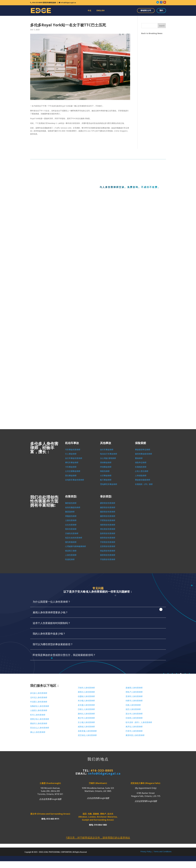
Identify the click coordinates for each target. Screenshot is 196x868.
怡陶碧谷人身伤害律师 (40, 706)
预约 (161, 10)
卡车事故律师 (71, 467)
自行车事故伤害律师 (74, 458)
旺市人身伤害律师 (38, 715)
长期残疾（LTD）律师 (144, 484)
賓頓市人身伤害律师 (39, 724)
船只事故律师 (106, 480)
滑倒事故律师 (106, 463)
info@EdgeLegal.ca (68, 3)
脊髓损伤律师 (71, 516)
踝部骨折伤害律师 (108, 503)
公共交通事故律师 (73, 471)
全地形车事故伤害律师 (75, 480)
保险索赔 (141, 443)
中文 (90, 11)
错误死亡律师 (71, 551)
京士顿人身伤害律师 (86, 722)
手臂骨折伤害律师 (108, 520)
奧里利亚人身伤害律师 (135, 735)
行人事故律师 (71, 454)
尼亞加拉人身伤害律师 (87, 735)
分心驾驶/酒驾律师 (108, 458)
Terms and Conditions (162, 851)
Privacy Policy (146, 851)
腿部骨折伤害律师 (108, 516)
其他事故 (106, 443)
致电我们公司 (146, 10)
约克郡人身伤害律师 (39, 702)
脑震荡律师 (70, 512)
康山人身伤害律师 (38, 732)
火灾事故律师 (106, 476)
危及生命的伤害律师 (74, 538)
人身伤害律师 (71, 555)
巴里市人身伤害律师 (134, 731)
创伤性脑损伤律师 (73, 507)
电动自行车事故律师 (109, 454)
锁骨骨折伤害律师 (108, 538)
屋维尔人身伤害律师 (86, 692)
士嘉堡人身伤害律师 (39, 710)
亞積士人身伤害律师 (86, 709)
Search (162, 26)
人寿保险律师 (141, 476)
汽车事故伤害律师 (73, 450)
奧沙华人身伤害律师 (86, 718)
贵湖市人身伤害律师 (134, 696)
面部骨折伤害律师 (108, 555)
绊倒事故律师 (106, 467)
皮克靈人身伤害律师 (86, 705)
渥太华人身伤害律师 (134, 714)
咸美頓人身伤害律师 (86, 727)
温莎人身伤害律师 (133, 709)
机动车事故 (72, 443)
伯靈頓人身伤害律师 (86, 696)
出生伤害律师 (71, 525)
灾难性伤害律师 (72, 533)
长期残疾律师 (141, 467)
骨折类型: (106, 497)
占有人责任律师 (142, 471)
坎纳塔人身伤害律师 (134, 718)
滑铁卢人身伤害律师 (134, 692)
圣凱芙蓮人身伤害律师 (87, 731)
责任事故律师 (71, 476)
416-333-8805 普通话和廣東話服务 (44, 3)
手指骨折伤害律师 (108, 559)
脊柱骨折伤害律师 (108, 529)
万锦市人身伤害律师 (86, 688)
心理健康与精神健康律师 (75, 546)
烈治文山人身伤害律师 (40, 728)
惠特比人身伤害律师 (86, 714)
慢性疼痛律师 (71, 542)
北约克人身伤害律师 (39, 698)
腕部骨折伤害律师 (108, 507)
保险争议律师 (141, 463)
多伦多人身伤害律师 (39, 693)
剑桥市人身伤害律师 (134, 701)
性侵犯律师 (70, 559)
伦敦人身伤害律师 (133, 705)
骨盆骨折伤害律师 (108, 551)
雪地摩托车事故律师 (109, 484)
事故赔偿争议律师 (143, 450)
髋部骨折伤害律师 (108, 512)
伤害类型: (71, 497)
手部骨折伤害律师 (108, 542)
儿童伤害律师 (71, 520)
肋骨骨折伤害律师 (108, 533)
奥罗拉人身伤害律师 (134, 727)
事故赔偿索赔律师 (143, 480)
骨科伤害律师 (71, 529)
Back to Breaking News (152, 33)
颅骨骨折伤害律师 (108, 525)
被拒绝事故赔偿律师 (144, 454)
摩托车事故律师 (72, 463)
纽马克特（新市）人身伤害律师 (139, 722)
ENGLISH (101, 11)
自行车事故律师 (107, 450)
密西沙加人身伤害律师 (40, 719)
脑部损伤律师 (71, 503)
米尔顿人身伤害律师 (86, 701)
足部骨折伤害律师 (108, 546)
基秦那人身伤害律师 (134, 688)
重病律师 (139, 458)
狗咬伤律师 (105, 471)
